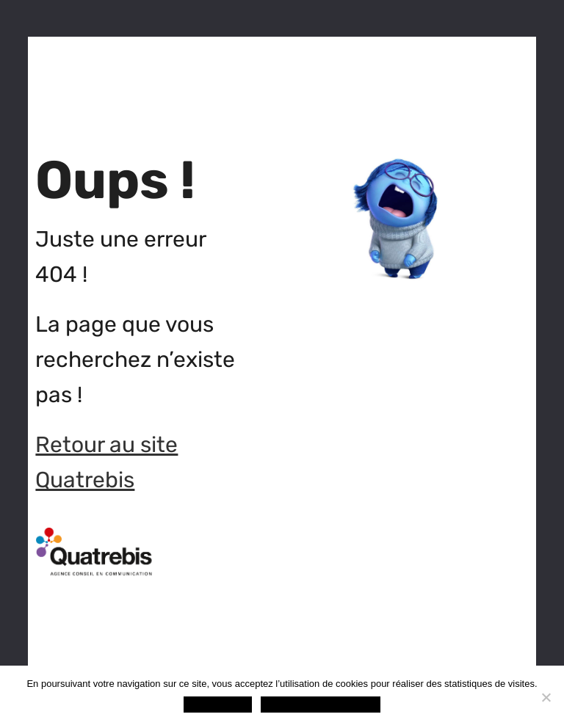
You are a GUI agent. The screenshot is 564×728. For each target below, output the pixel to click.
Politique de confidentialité (321, 704)
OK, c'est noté (218, 704)
